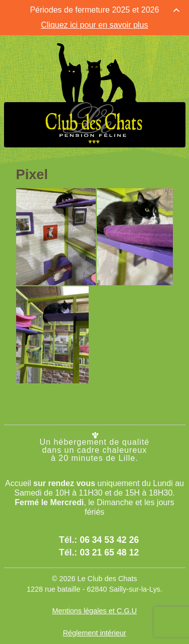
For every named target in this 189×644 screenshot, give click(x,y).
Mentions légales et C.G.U (95, 611)
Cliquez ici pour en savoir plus (94, 25)
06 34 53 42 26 (109, 540)
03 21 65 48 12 (109, 552)
